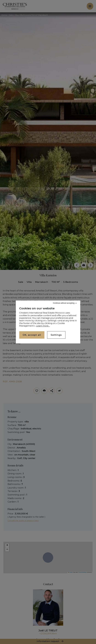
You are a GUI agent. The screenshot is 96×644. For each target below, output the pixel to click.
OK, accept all (32, 335)
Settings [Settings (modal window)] (56, 335)
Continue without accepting (65, 303)
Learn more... (43, 326)
